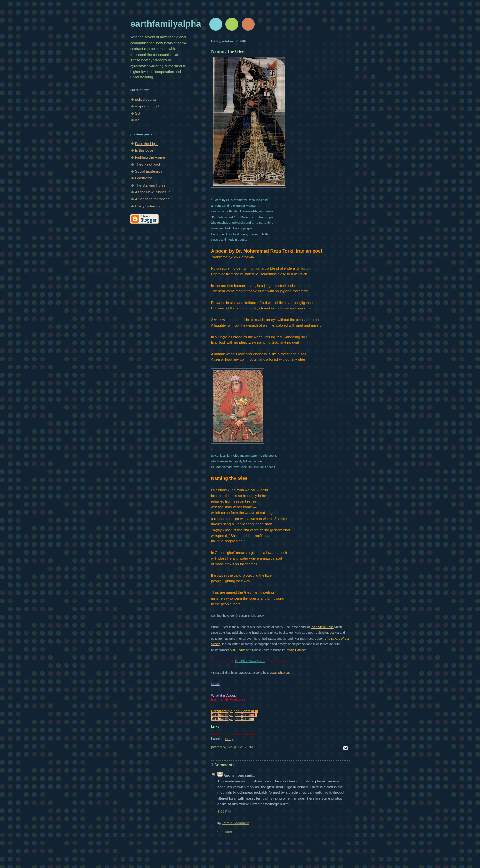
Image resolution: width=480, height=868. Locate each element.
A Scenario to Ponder (152, 199)
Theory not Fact (148, 164)
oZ (137, 120)
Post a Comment (235, 823)
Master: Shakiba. (278, 673)
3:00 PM (224, 812)
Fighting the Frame (150, 157)
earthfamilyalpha (166, 24)
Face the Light (146, 144)
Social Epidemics (149, 171)
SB (138, 113)
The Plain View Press (250, 661)
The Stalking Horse (150, 185)
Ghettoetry (144, 178)
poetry (229, 739)
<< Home (225, 831)
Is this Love (144, 150)
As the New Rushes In (153, 192)
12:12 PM (245, 747)
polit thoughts (146, 99)
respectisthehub (148, 106)
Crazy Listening (147, 206)
